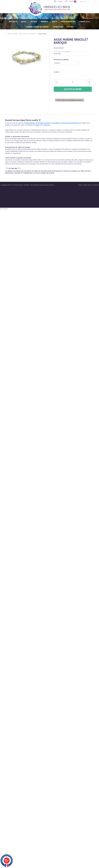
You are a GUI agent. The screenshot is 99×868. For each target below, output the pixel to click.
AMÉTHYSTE (13, 22)
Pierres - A (34, 34)
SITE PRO (70, 27)
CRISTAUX (33, 22)
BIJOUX (24, 22)
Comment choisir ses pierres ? (38, 27)
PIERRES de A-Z (85, 22)
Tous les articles (12, 34)
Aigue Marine (43, 34)
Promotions (58, 27)
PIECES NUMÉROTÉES (68, 22)
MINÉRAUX (44, 22)
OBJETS (54, 22)
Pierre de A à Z (24, 34)
